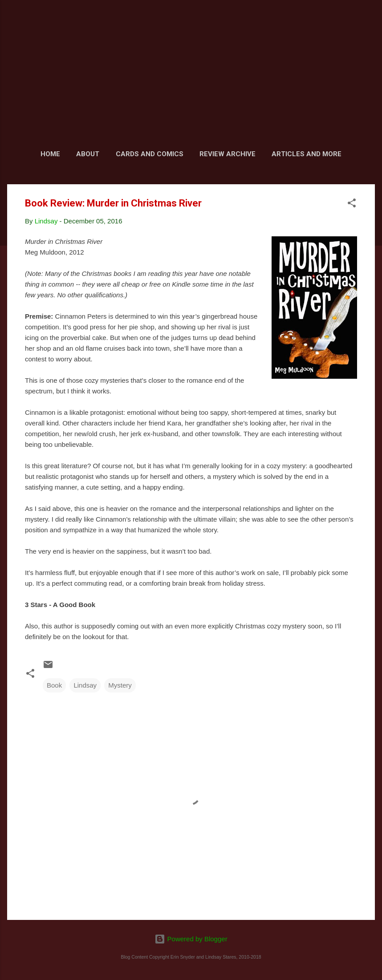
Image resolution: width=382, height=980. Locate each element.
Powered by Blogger (191, 939)
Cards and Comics (150, 154)
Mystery (120, 685)
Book (54, 685)
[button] (352, 205)
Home (50, 154)
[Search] (370, 24)
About (88, 154)
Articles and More (307, 154)
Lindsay (85, 685)
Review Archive (228, 154)
